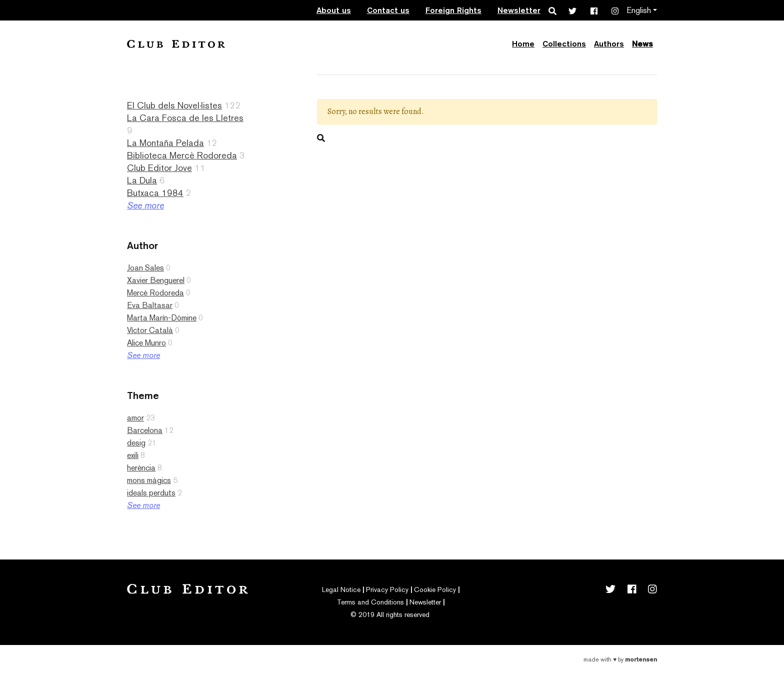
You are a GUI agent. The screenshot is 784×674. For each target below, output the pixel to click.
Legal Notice (341, 589)
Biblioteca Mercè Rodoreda (182, 155)
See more (145, 205)
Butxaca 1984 (155, 193)
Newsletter (519, 10)
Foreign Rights (453, 10)
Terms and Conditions (370, 602)
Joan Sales (145, 268)
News (642, 44)
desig (136, 443)
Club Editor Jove (159, 168)
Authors (609, 44)
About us (334, 10)
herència (141, 468)
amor (135, 418)
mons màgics (149, 480)
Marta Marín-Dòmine (162, 318)
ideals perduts (151, 493)
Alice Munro (146, 343)
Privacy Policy (387, 589)
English (639, 10)
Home (523, 44)
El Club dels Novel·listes (174, 105)
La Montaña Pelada (165, 143)
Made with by (620, 659)
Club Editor (176, 44)
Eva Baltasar (150, 305)
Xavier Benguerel (156, 280)
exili (133, 455)
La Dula (142, 180)
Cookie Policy (435, 589)
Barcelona (145, 430)
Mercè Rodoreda (155, 293)
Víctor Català (150, 330)
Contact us (388, 10)
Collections (564, 44)
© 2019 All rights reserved (390, 614)
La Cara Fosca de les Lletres (185, 118)
